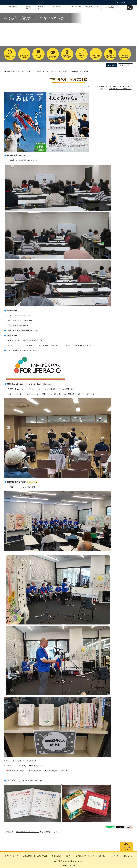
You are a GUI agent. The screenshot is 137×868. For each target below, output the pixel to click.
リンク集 (102, 856)
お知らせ (24, 57)
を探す (38, 57)
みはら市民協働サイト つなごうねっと (18, 71)
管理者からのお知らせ (10, 57)
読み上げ (113, 65)
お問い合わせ (42, 7)
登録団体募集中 (42, 856)
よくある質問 (28, 856)
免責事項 (68, 856)
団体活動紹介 (41, 71)
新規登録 (28, 7)
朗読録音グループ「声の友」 (120, 89)
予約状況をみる (110, 57)
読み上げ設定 (127, 65)
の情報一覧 (125, 57)
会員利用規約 (56, 856)
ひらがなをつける (125, 2)
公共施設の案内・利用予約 (85, 856)
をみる (67, 57)
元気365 (73, 865)
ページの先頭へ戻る (126, 848)
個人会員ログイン (58, 7)
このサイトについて (13, 7)
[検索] (130, 7)
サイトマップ (114, 856)
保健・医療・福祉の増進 (58, 71)
